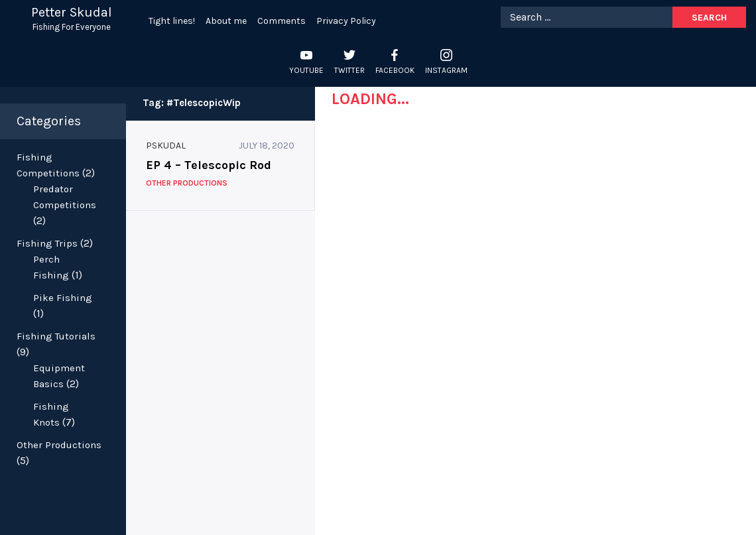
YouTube (306, 70)
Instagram (446, 70)
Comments (282, 21)
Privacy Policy (346, 21)
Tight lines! (172, 21)
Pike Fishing (63, 298)
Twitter (349, 70)
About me (226, 21)
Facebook (395, 70)
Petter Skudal (72, 12)
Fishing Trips (47, 243)
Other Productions (59, 445)
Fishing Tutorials (56, 336)
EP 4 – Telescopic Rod (209, 165)
